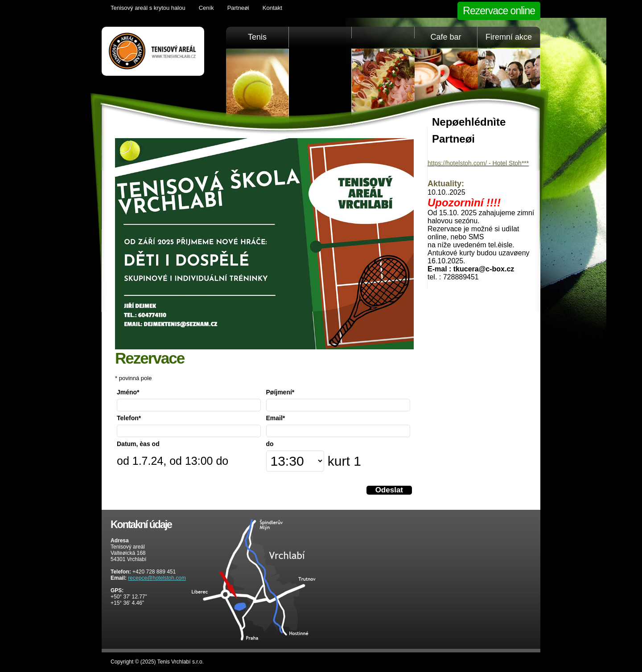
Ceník (206, 8)
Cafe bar (446, 37)
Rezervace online (499, 11)
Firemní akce (509, 37)
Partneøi (238, 8)
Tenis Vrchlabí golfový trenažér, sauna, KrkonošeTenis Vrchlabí (153, 51)
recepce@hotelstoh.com (157, 578)
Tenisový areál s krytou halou (148, 8)
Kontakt (272, 8)
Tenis (257, 37)
